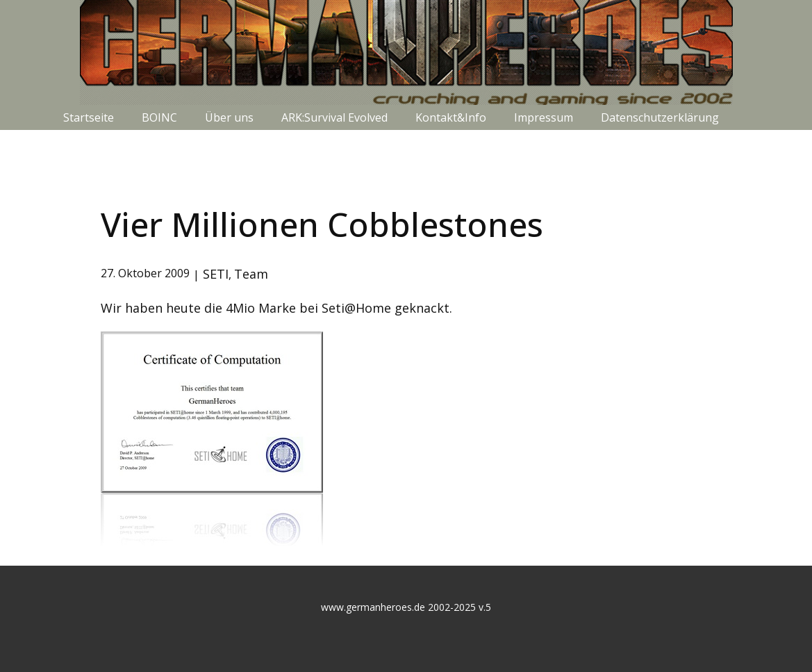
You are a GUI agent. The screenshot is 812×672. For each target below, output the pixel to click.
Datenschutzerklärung (660, 117)
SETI (216, 274)
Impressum (544, 117)
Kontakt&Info (451, 117)
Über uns (229, 117)
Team (251, 274)
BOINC (159, 117)
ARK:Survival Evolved (334, 117)
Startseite (89, 117)
